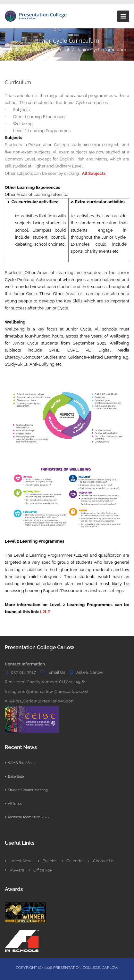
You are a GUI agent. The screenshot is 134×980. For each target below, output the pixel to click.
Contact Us (101, 861)
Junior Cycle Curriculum (101, 50)
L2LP (45, 612)
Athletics (13, 804)
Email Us (57, 672)
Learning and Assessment (42, 50)
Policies (48, 861)
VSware (15, 870)
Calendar (73, 861)
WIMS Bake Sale (20, 763)
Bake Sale (14, 777)
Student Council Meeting (26, 790)
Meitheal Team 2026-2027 (27, 817)
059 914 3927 (23, 672)
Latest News (19, 861)
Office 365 (40, 870)
